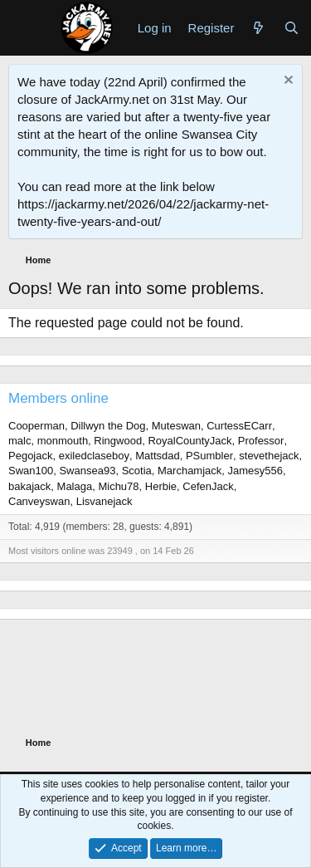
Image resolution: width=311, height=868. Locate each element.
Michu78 (118, 486)
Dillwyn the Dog (108, 426)
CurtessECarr (239, 426)
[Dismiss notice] (287, 82)
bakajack (29, 486)
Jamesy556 (255, 471)
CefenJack (208, 486)
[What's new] (258, 28)
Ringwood (118, 441)
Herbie (161, 486)
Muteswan (176, 426)
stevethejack (269, 456)
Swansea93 (87, 471)
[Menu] (23, 27)
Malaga (75, 486)
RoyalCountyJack (190, 441)
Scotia (137, 471)
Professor (261, 441)
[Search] (292, 28)
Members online (58, 398)
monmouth (63, 441)
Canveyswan (39, 501)
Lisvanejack (104, 501)
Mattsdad (157, 456)
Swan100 (31, 471)
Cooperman (36, 426)
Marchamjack (190, 471)
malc (19, 441)
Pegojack (30, 456)
